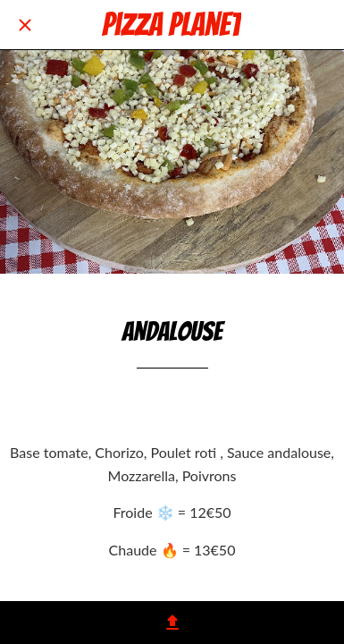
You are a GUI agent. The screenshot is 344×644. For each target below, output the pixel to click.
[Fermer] (25, 25)
